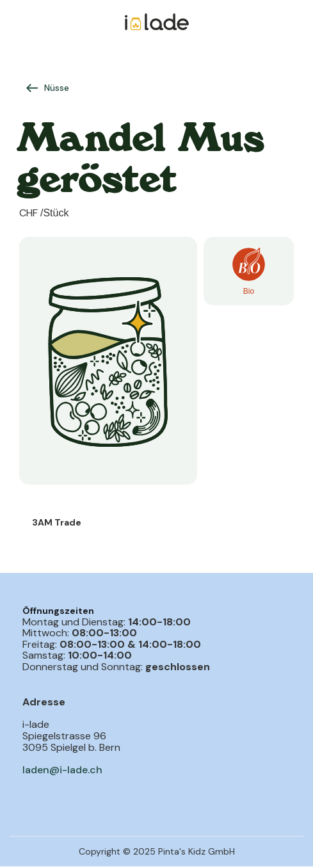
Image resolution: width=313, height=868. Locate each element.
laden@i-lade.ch (62, 770)
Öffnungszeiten (58, 611)
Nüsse (57, 88)
